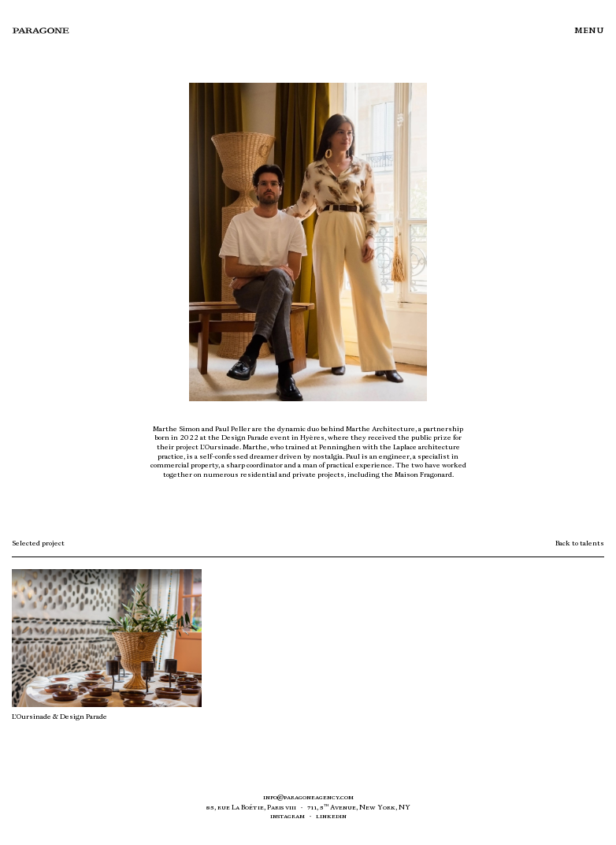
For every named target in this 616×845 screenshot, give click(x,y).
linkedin (331, 816)
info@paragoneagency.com (308, 797)
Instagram (288, 816)
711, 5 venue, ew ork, (359, 807)
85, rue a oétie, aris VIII (251, 807)
